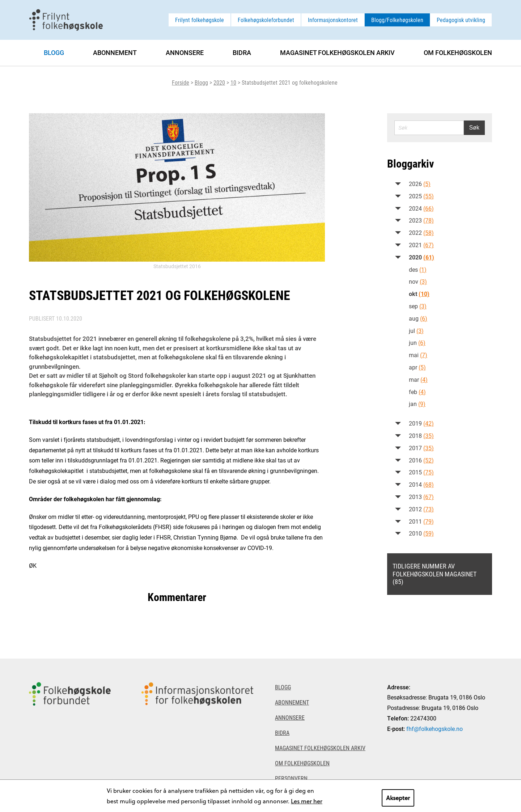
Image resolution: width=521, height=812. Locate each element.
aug (418, 318)
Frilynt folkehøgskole (200, 20)
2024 (421, 208)
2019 (421, 423)
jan (417, 404)
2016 (421, 460)
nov (418, 281)
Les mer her (307, 801)
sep (418, 306)
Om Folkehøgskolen (458, 52)
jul (416, 331)
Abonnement (115, 52)
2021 (421, 245)
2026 (420, 184)
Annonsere (185, 52)
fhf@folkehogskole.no (435, 729)
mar (418, 379)
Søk (474, 128)
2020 (219, 82)
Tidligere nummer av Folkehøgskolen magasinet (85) (435, 574)
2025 (421, 196)
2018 (421, 435)
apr (417, 367)
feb (417, 392)
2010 (421, 533)
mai (418, 355)
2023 (421, 220)
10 (233, 82)
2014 (421, 484)
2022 (421, 232)
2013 (421, 497)
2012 (421, 509)
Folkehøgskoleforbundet (266, 20)
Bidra (242, 52)
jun (417, 342)
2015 (421, 472)
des (418, 269)
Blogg (201, 82)
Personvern (291, 778)
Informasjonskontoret (333, 20)
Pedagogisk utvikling (461, 20)
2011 (421, 521)
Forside (181, 82)
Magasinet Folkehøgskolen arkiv (337, 52)
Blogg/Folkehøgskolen (397, 20)
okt (419, 294)
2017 (421, 448)
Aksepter (398, 798)
